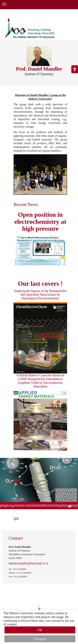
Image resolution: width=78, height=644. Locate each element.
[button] (75, 69)
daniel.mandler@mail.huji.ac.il (28, 563)
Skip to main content (13, 11)
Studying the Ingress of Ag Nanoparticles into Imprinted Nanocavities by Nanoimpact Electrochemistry (40, 295)
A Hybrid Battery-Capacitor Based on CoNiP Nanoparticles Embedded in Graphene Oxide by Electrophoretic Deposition (40, 381)
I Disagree (40, 639)
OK (40, 630)
